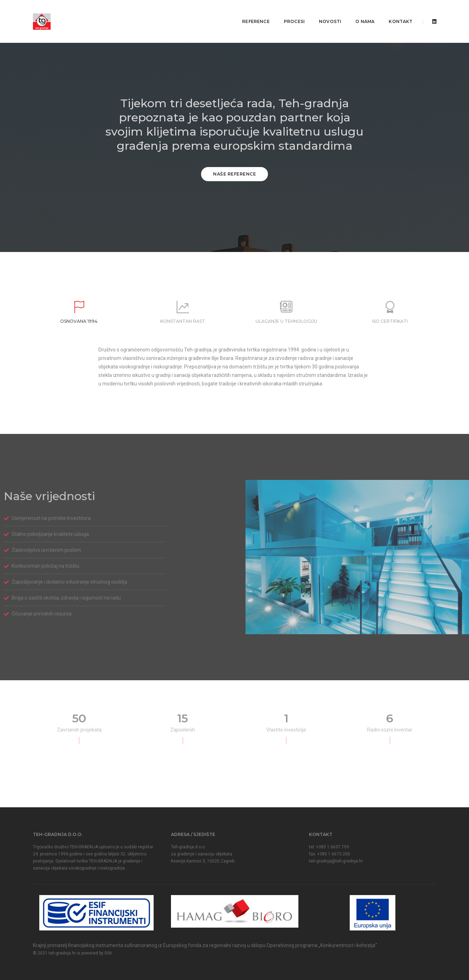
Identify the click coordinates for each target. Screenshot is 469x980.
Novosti (325, 13)
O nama (360, 13)
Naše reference (234, 174)
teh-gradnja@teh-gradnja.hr (336, 861)
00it (108, 953)
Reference (251, 13)
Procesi (289, 13)
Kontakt (396, 13)
